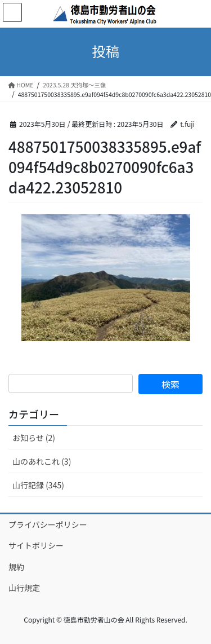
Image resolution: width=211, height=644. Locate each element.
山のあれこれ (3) (42, 461)
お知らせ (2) (34, 438)
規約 (16, 567)
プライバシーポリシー (48, 524)
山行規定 (24, 588)
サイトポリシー (36, 545)
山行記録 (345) (38, 485)
